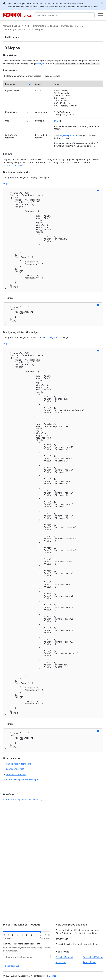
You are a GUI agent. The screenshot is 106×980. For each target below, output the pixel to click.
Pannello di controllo (71, 26)
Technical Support (64, 957)
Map (56, 121)
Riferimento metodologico (46, 26)
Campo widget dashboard (18, 876)
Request (7, 183)
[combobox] (65, 15)
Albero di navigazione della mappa (23, 892)
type (29, 84)
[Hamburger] (100, 15)
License (52, 976)
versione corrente (57, 7)
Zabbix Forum (90, 962)
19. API (27, 26)
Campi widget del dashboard (17, 29)
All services (61, 962)
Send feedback (12, 966)
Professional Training (93, 957)
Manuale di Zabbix (12, 26)
